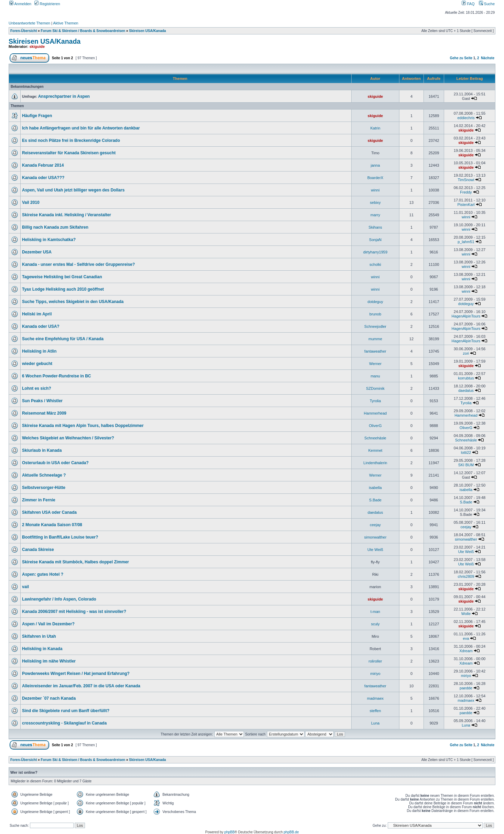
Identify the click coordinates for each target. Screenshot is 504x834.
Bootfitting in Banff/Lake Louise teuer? (60, 537)
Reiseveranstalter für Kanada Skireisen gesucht (69, 153)
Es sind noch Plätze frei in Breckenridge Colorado (71, 140)
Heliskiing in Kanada (42, 649)
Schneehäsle (375, 438)
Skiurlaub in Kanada (42, 450)
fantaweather (375, 351)
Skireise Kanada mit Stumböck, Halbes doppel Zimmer (76, 562)
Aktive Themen (66, 23)
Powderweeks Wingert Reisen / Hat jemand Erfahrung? (76, 674)
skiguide (37, 46)
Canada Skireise (38, 550)
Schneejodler (375, 326)
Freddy (466, 192)
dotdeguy (375, 302)
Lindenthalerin (375, 463)
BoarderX (375, 178)
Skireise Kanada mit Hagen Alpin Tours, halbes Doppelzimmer (83, 426)
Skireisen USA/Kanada (147, 31)
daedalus (466, 390)
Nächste (488, 58)
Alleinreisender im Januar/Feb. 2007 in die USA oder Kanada (81, 686)
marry (375, 215)
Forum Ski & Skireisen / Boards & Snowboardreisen (83, 31)
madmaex (375, 698)
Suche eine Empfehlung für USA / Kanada (63, 339)
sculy (375, 624)
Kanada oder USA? (41, 326)
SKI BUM (466, 465)
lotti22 (466, 452)
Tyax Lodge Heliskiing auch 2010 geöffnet (63, 289)
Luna (375, 723)
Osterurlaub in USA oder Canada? (55, 463)
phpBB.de (291, 832)
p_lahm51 (466, 242)
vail (25, 587)
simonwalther (376, 537)
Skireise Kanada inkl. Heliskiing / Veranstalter (67, 215)
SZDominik (375, 388)
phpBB (229, 832)
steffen (375, 711)
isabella (375, 488)
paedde (466, 688)
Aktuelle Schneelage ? (44, 475)
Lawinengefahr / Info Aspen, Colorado (59, 599)
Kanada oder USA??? (43, 178)
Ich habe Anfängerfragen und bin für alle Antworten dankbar (81, 128)
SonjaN (375, 240)
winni (375, 190)
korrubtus (466, 378)
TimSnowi (466, 180)
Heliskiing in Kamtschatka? (49, 240)
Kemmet (375, 450)
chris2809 (466, 576)
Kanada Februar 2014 (43, 165)
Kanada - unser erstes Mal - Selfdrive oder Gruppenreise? (78, 264)
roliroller (375, 661)
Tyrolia (375, 401)
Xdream (466, 651)
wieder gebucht (37, 364)
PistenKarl (466, 205)
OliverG (375, 426)
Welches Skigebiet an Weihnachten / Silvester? (68, 438)
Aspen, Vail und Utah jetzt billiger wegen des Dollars (73, 190)
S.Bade (375, 500)
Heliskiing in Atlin (39, 351)
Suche (487, 4)
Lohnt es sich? (37, 388)
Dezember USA (37, 252)
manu (375, 376)
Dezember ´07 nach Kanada (49, 698)
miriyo (375, 674)
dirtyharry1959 (375, 252)
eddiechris (466, 118)
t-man (375, 612)
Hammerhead (376, 413)
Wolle (466, 614)
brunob (375, 314)
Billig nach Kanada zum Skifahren (55, 227)
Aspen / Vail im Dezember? (48, 624)
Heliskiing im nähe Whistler (49, 661)
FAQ (468, 4)
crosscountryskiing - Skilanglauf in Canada (64, 723)
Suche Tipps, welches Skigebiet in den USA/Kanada (73, 302)
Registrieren (47, 4)
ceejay (375, 525)
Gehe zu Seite (461, 58)
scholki (375, 264)
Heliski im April (37, 314)
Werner (375, 364)
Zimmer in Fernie (39, 500)
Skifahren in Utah (39, 636)
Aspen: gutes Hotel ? (43, 574)
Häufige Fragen (37, 116)
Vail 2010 (31, 202)
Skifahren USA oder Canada (49, 512)
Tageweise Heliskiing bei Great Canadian (62, 277)
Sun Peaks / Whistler (42, 401)
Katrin (376, 128)
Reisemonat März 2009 (44, 413)
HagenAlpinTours (466, 316)
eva (466, 638)
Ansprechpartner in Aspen (64, 96)
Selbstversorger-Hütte (44, 488)
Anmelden (20, 4)
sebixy (375, 202)
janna (375, 165)
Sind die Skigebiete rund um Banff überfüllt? (66, 711)
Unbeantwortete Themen (29, 23)
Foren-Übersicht (24, 31)
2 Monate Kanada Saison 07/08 (52, 525)
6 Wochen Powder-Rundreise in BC (56, 376)
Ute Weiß (375, 550)
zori (466, 353)
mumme (375, 339)
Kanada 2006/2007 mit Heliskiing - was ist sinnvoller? (74, 612)
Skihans (375, 227)
